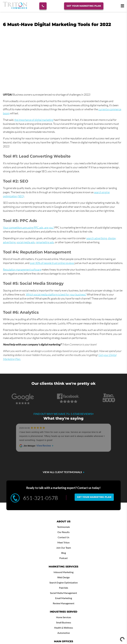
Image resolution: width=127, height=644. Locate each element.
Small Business (63, 582)
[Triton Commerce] (15, 8)
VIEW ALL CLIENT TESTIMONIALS (62, 432)
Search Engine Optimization (64, 542)
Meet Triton (64, 502)
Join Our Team (63, 507)
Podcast (64, 518)
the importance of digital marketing (34, 120)
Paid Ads (64, 548)
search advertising (97, 238)
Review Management (64, 563)
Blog (64, 513)
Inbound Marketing (64, 532)
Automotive (64, 593)
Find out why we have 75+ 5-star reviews (64, 414)
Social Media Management (63, 553)
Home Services (63, 577)
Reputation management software (22, 269)
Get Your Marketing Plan (84, 6)
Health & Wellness (63, 587)
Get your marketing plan (94, 457)
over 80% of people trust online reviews (52, 263)
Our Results (63, 492)
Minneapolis (64, 607)
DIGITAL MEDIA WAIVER (89, 625)
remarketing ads (45, 242)
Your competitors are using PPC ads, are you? (28, 227)
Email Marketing (64, 558)
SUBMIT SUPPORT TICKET (39, 625)
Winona (64, 612)
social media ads (26, 242)
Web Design (63, 537)
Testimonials (63, 487)
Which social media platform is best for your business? (56, 294)
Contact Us (64, 497)
